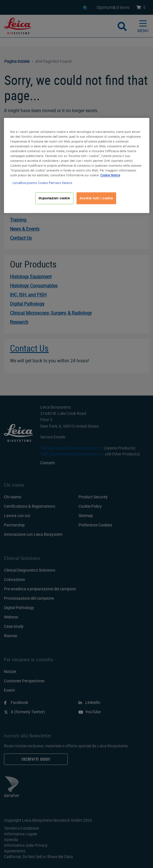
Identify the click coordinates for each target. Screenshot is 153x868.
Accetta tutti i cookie (96, 198)
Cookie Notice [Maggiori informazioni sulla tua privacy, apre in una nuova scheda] (110, 175)
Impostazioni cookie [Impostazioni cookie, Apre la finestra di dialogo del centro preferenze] (54, 198)
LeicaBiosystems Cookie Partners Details (42, 183)
